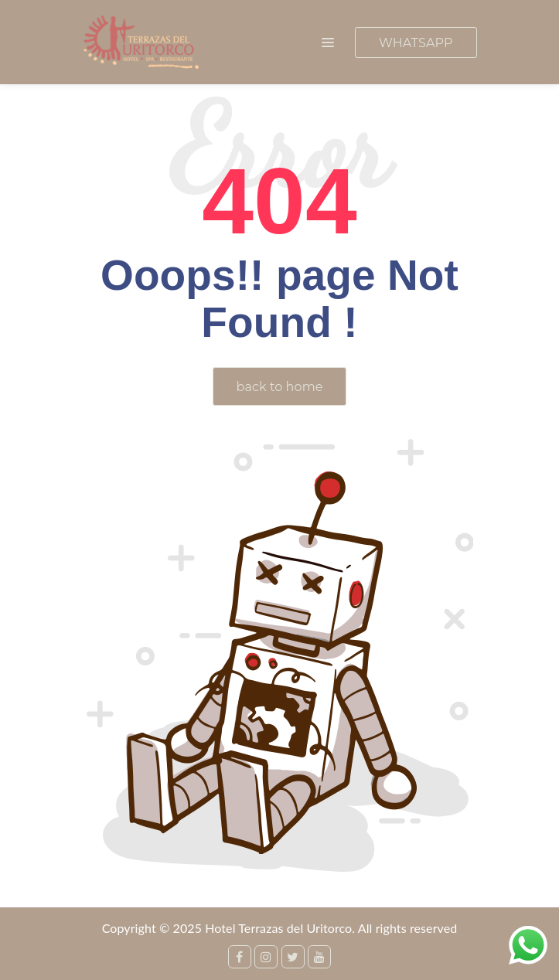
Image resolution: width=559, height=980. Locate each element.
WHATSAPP (416, 43)
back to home (280, 387)
